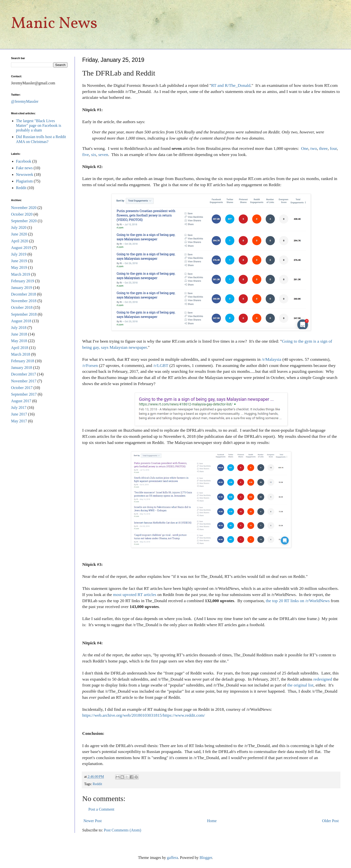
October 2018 (22, 307)
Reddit (97, 784)
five (86, 155)
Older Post (330, 821)
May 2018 (19, 341)
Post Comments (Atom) (122, 830)
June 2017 (19, 414)
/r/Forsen (90, 365)
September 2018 (24, 314)
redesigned (323, 679)
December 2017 (24, 374)
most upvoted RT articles (135, 595)
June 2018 (19, 334)
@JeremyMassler (25, 101)
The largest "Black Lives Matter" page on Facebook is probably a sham (39, 125)
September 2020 (24, 221)
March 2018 (21, 354)
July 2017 (19, 408)
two (314, 148)
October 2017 (22, 388)
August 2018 (21, 321)
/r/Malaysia (271, 359)
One (304, 148)
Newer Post (93, 821)
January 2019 (22, 288)
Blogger (206, 858)
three (323, 148)
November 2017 (24, 381)
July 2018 (19, 328)
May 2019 (19, 267)
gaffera (172, 858)
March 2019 (21, 274)
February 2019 (23, 281)
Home (212, 821)
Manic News (54, 24)
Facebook (24, 161)
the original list (300, 685)
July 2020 (19, 227)
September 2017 (24, 394)
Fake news (24, 168)
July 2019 (19, 254)
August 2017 (21, 401)
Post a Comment (101, 809)
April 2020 (20, 241)
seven (103, 155)
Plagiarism (24, 181)
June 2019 (19, 261)
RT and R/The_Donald (231, 85)
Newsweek (25, 175)
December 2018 (24, 294)
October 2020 (22, 214)
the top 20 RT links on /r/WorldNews (298, 601)
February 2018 (23, 361)
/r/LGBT (161, 365)
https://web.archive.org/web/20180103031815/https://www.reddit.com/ (144, 715)
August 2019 (21, 248)
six (94, 155)
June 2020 (19, 234)
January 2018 (22, 368)
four (333, 148)
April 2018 (20, 348)
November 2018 (24, 301)
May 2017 (19, 421)
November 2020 (24, 208)
